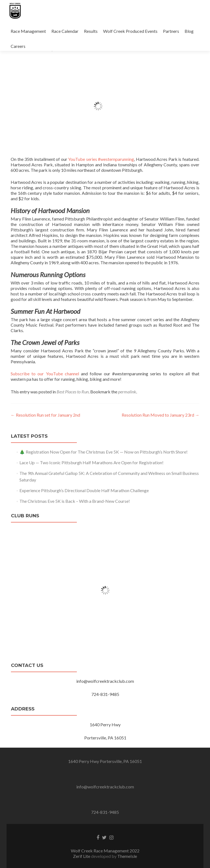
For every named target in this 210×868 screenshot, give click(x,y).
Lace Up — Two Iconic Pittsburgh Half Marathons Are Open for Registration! (91, 462)
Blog (189, 31)
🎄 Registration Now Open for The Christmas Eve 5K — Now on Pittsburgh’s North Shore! (103, 452)
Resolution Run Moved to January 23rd (161, 415)
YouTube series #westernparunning (101, 159)
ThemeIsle (127, 856)
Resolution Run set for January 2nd (45, 415)
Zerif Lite (82, 856)
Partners (171, 31)
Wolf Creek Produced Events (130, 31)
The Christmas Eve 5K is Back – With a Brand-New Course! (75, 501)
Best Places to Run (73, 392)
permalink (127, 392)
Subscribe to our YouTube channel (45, 374)
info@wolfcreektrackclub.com (105, 787)
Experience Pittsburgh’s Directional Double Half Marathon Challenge (84, 490)
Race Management (28, 31)
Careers (18, 46)
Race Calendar (65, 31)
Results (91, 31)
